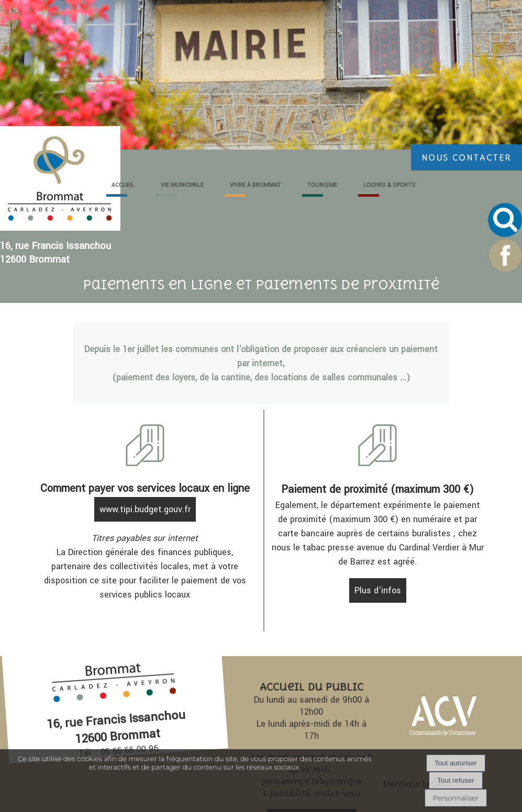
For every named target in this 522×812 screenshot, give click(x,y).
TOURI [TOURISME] (322, 185)
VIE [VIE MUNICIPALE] (182, 185)
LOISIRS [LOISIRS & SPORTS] (390, 185)
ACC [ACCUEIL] (123, 185)
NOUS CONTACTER (467, 157)
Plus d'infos (378, 590)
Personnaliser (456, 798)
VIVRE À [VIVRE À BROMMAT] (256, 185)
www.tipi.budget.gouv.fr (145, 509)
